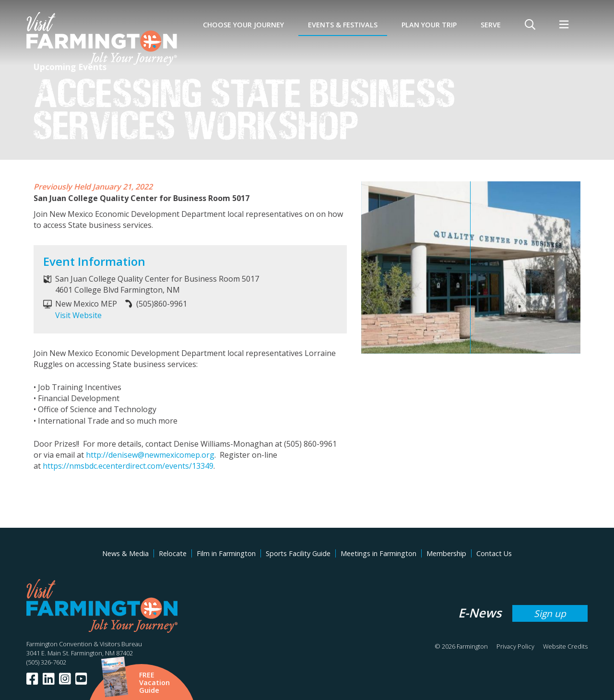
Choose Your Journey (243, 25)
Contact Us (494, 553)
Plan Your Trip (429, 25)
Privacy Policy (515, 646)
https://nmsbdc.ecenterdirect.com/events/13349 (128, 466)
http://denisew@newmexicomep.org (150, 455)
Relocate (173, 553)
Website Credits (565, 646)
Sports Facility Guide (298, 553)
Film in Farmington (226, 553)
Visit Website (78, 315)
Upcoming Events (70, 67)
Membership (446, 553)
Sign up (550, 613)
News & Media (125, 553)
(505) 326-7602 (46, 662)
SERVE (491, 25)
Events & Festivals (343, 25)
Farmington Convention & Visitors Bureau (84, 644)
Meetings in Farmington (378, 553)
